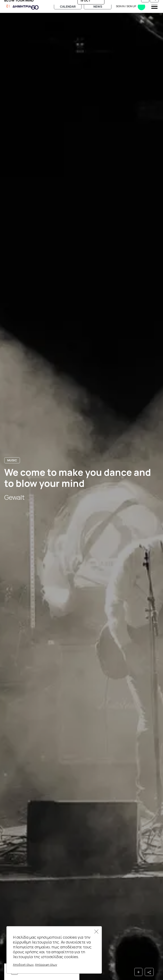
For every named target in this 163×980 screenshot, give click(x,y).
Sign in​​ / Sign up (131, 6)
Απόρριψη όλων (46, 965)
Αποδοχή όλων (23, 965)
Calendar (68, 6)
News (98, 6)
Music (12, 460)
